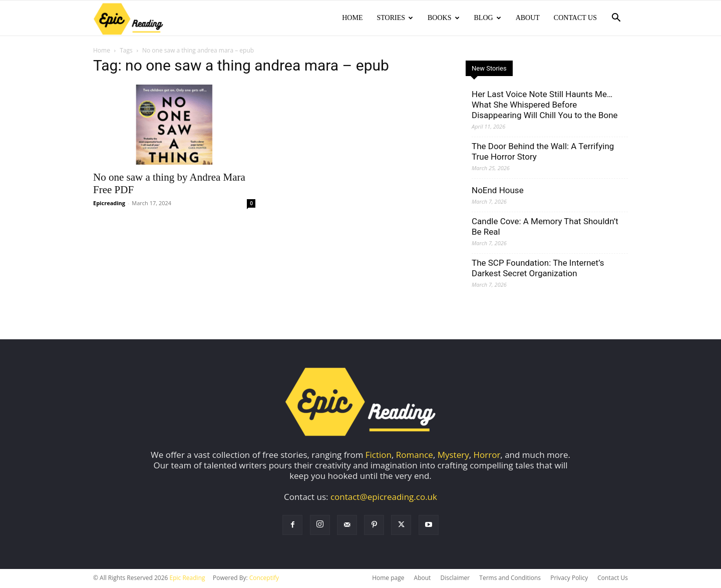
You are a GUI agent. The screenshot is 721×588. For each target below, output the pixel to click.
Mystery (453, 456)
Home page (388, 579)
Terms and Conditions (510, 579)
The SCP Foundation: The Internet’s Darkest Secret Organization (538, 269)
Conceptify (264, 579)
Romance (415, 456)
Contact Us (575, 18)
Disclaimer (455, 579)
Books (443, 18)
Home (352, 18)
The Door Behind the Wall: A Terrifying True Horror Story (543, 152)
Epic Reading (188, 579)
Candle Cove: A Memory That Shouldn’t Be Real (545, 227)
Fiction (379, 456)
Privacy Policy (569, 579)
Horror (487, 456)
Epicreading (109, 204)
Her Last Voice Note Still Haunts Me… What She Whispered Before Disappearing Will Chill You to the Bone (545, 106)
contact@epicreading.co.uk (384, 498)
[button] (616, 18)
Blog (488, 18)
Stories (395, 18)
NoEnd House (498, 191)
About (528, 18)
